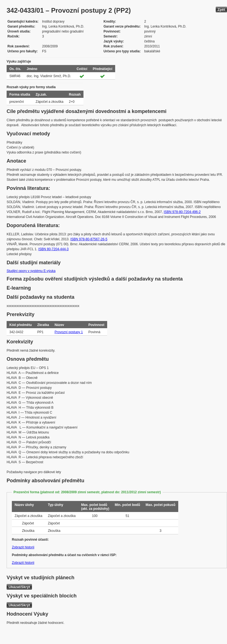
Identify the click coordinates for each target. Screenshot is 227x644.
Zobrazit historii (23, 547)
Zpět (221, 10)
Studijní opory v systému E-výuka (31, 271)
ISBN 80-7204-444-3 (53, 249)
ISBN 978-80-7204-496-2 (182, 212)
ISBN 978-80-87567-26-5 (89, 239)
